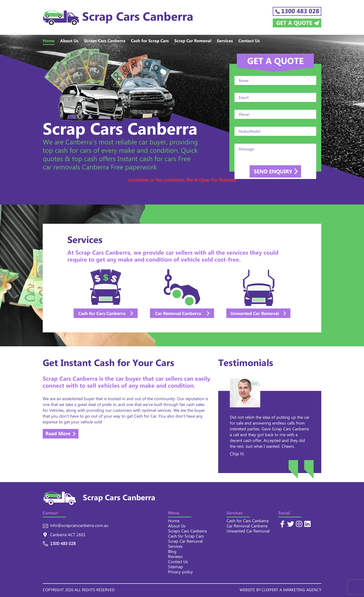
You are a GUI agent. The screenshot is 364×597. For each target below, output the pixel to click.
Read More (58, 434)
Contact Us (249, 42)
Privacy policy (180, 573)
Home (49, 42)
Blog (172, 552)
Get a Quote (294, 23)
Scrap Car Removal (193, 42)
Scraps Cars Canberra (105, 42)
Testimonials (246, 365)
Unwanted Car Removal (248, 532)
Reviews (175, 558)
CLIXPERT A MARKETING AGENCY (291, 591)
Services (225, 42)
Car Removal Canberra (247, 527)
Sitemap (176, 568)
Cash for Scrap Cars (150, 42)
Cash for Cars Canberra (248, 522)
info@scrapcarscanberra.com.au (79, 526)
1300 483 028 (300, 11)
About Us (69, 42)
